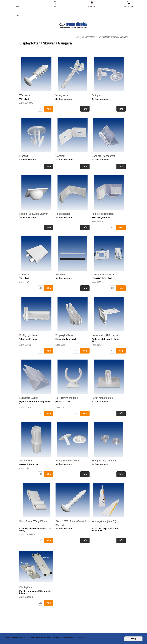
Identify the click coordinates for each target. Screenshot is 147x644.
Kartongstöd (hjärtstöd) (104, 521)
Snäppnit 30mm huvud (68, 461)
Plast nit (24, 156)
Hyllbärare (61, 275)
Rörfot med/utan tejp (103, 398)
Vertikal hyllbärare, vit (103, 275)
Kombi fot (25, 275)
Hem (77, 37)
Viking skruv (62, 95)
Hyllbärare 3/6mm (29, 398)
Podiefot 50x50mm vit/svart (34, 214)
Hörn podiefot (63, 214)
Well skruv (25, 95)
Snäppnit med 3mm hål (104, 461)
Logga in (92, 6)
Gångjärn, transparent (103, 156)
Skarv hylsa (26, 461)
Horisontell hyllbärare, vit (105, 335)
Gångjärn (60, 156)
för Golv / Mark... (89, 37)
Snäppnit (96, 95)
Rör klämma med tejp (67, 398)
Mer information (80, 638)
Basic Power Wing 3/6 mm (34, 521)
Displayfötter (26, 587)
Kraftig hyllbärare (29, 335)
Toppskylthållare (64, 335)
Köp (49, 109)
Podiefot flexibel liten (103, 214)
